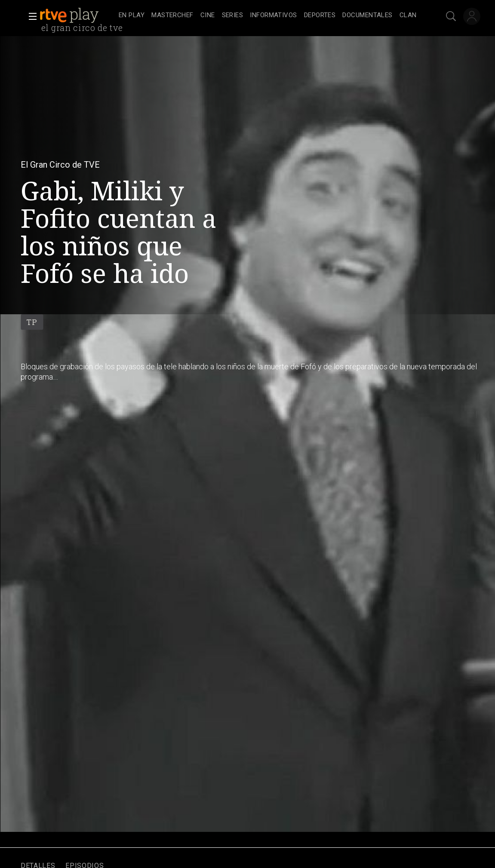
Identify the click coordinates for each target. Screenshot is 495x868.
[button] (30, 16)
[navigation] (268, 15)
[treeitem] (132, 16)
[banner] (77, 15)
